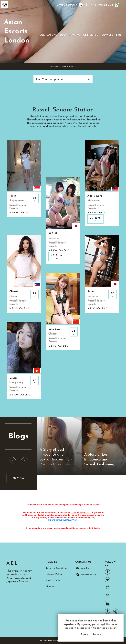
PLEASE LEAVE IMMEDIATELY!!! (63, 520)
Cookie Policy (54, 580)
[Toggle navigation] (44, 30)
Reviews (75, 35)
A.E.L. (12, 563)
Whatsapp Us (88, 575)
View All (18, 478)
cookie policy (109, 628)
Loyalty (107, 35)
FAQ (119, 35)
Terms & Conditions (57, 568)
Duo (63, 35)
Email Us (86, 568)
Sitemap (51, 586)
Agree (84, 634)
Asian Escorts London (17, 32)
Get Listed (91, 35)
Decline (96, 634)
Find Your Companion (49, 79)
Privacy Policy (54, 574)
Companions (48, 35)
